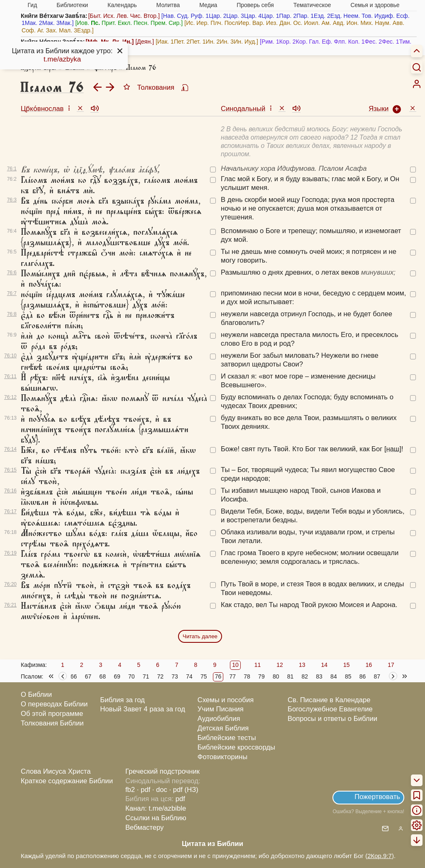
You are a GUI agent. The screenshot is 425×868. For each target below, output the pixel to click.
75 (204, 676)
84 (334, 676)
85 (348, 676)
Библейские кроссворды (236, 747)
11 (258, 665)
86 (363, 676)
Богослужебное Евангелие (330, 709)
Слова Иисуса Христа (56, 771)
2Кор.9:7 (380, 856)
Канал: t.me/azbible (156, 808)
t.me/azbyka (62, 59)
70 (132, 676)
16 (369, 665)
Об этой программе (52, 714)
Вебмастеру (145, 827)
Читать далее (200, 636)
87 (377, 676)
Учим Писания (221, 709)
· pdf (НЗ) (184, 790)
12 (280, 665)
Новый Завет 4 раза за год (143, 709)
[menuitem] (417, 84)
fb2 (130, 790)
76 (218, 676)
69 (117, 676)
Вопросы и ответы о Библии (332, 719)
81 (291, 676)
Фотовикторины (222, 757)
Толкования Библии (52, 723)
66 (74, 676)
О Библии (36, 695)
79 (261, 676)
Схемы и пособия (226, 700)
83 (319, 676)
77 (233, 676)
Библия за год (122, 700)
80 (276, 676)
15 (347, 665)
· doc (160, 790)
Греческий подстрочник (162, 771)
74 (189, 676)
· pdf (144, 790)
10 (235, 665)
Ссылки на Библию (156, 818)
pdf (180, 799)
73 (175, 676)
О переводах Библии (54, 704)
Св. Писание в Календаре (329, 700)
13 (302, 665)
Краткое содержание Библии (67, 781)
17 (391, 665)
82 (305, 676)
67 (88, 676)
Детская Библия (223, 728)
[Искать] (417, 67)
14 (324, 665)
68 (103, 676)
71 (146, 676)
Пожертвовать (377, 797)
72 (161, 676)
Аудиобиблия (219, 719)
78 (247, 676)
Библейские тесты (227, 738)
